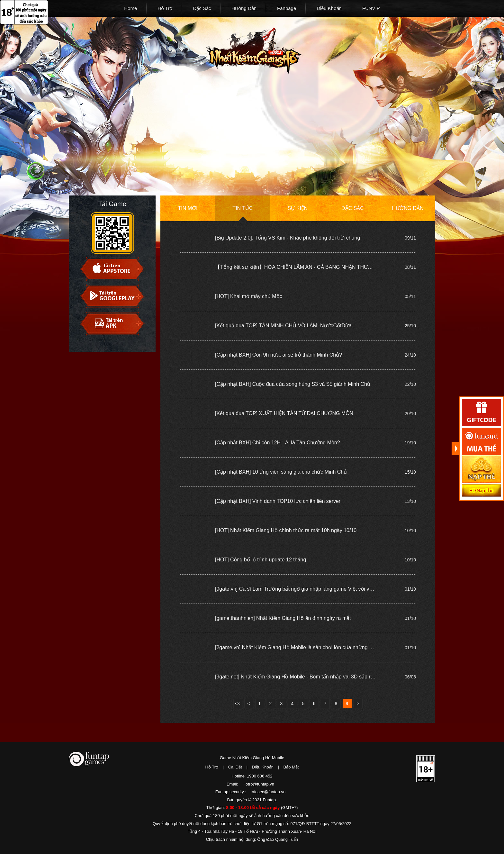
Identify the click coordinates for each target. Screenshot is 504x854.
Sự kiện (298, 208)
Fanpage (287, 8)
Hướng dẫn (408, 208)
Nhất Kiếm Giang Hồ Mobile (254, 51)
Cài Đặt (235, 767)
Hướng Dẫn (244, 8)
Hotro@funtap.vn (258, 784)
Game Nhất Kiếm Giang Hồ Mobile (252, 758)
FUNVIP (371, 8)
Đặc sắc (353, 208)
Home (130, 8)
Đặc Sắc (202, 8)
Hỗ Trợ (165, 8)
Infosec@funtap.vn (268, 792)
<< (238, 704)
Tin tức (243, 208)
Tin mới (188, 208)
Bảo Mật (291, 767)
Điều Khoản (329, 8)
